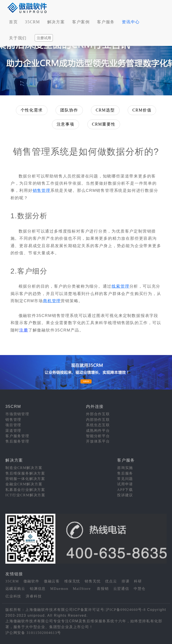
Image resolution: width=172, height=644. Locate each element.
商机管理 (52, 301)
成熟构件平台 (98, 431)
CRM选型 (105, 110)
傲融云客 (52, 581)
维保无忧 (72, 581)
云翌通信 (121, 589)
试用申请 (125, 484)
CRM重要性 (104, 124)
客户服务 (106, 22)
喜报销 (103, 589)
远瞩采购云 (15, 589)
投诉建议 (125, 495)
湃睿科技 (34, 596)
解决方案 (56, 22)
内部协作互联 (98, 420)
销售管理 (42, 190)
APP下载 (125, 490)
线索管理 (120, 286)
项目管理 (13, 425)
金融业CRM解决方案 (24, 484)
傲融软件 (31, 581)
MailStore (82, 589)
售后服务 (125, 473)
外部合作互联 (98, 414)
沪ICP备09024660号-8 (126, 610)
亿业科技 (13, 596)
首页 (13, 22)
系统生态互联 (98, 425)
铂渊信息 (38, 589)
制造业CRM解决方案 (24, 468)
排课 (126, 581)
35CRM (33, 22)
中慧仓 (140, 589)
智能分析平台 (98, 436)
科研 (138, 581)
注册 (24, 330)
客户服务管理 (17, 436)
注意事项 (66, 124)
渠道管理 (13, 431)
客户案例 (81, 22)
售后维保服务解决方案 (25, 473)
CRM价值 (142, 110)
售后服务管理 (17, 441)
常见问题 (125, 479)
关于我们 (18, 38)
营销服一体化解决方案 (25, 479)
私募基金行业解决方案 (25, 490)
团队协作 (69, 110)
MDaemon (59, 589)
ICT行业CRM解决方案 (25, 495)
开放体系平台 (98, 441)
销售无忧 (93, 581)
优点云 (111, 581)
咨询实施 (125, 468)
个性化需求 (32, 110)
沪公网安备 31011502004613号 (33, 633)
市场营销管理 (17, 414)
